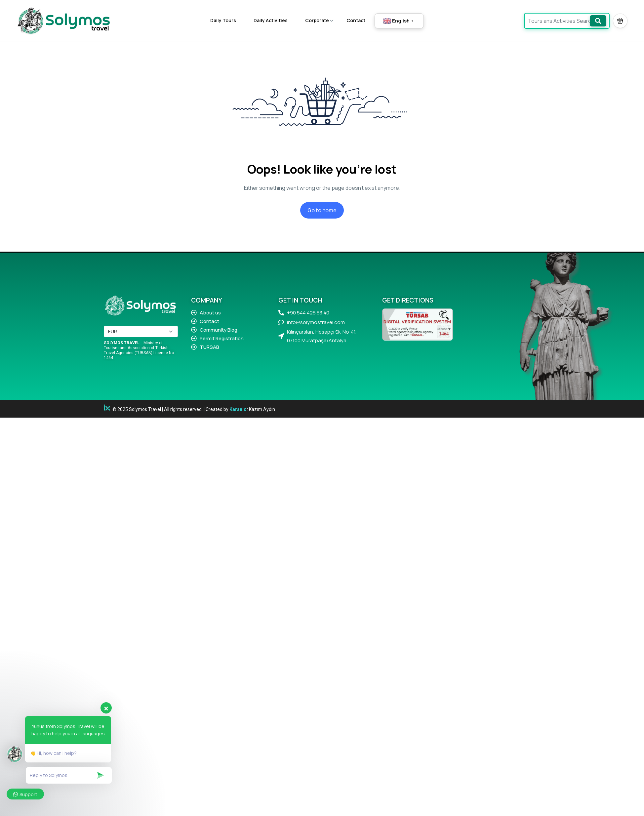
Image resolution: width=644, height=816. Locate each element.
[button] (620, 21)
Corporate (320, 20)
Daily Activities (271, 20)
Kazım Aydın (262, 409)
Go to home (322, 210)
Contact (356, 20)
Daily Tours (223, 20)
